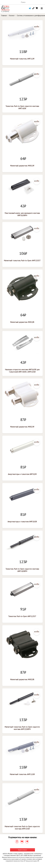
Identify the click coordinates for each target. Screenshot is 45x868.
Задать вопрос (23, 850)
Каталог (12, 16)
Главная (4, 16)
